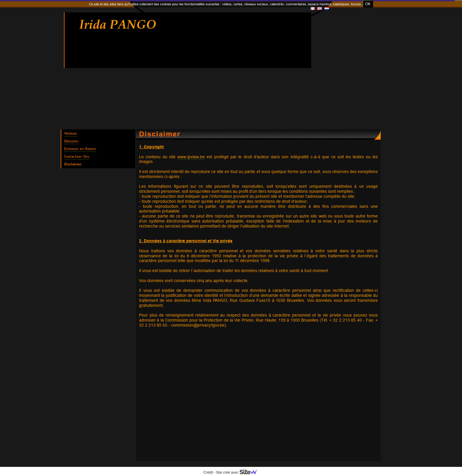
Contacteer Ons (77, 157)
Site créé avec (239, 472)
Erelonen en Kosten (80, 149)
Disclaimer (73, 164)
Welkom (71, 134)
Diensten (71, 141)
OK (368, 4)
